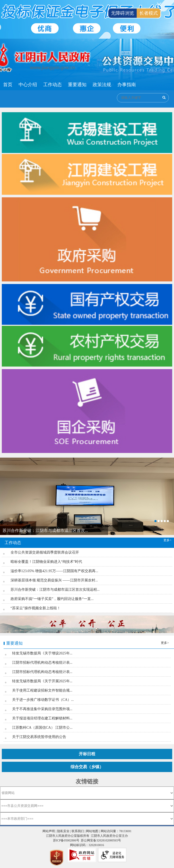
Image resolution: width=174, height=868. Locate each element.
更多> (167, 540)
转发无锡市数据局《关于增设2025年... (42, 653)
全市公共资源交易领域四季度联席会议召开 (45, 552)
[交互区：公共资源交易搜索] (143, 98)
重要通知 (77, 85)
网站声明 (49, 831)
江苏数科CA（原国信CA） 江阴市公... (42, 728)
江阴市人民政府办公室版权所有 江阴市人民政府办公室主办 (87, 836)
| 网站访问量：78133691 (115, 831)
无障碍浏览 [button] (123, 13)
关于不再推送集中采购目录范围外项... (42, 709)
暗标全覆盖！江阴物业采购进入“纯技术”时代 (46, 562)
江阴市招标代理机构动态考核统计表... (42, 663)
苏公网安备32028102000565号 (101, 840)
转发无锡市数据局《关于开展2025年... (42, 681)
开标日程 (87, 754)
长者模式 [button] (149, 13)
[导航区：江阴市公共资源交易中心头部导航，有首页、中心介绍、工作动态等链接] (69, 85)
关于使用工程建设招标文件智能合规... (42, 690)
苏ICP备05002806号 (66, 840)
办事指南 (127, 85)
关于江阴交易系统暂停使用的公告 (39, 737)
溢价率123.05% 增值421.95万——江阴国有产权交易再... (54, 571)
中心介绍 (28, 85)
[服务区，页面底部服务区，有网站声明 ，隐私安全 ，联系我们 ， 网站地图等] (87, 847)
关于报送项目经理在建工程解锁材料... (42, 718)
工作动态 (53, 85)
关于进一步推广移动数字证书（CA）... (43, 700)
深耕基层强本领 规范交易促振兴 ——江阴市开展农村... (54, 580)
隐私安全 (63, 831)
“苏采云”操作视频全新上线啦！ (36, 608)
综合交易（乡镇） (87, 767)
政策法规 (102, 85)
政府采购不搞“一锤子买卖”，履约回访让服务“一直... (52, 599)
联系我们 (78, 831)
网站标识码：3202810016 (87, 845)
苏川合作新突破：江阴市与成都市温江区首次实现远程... (55, 590)
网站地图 (92, 831)
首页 (8, 85)
